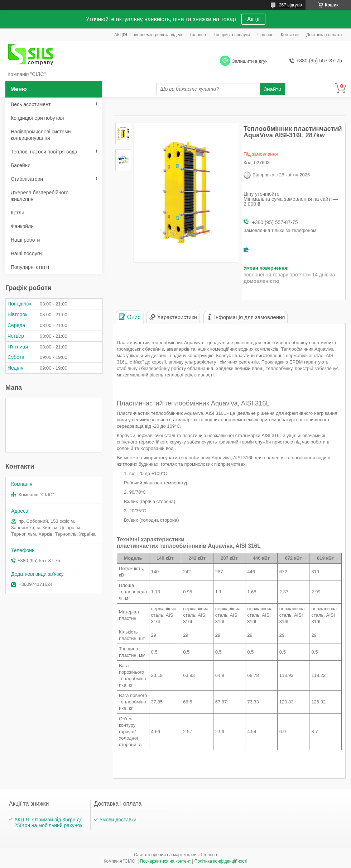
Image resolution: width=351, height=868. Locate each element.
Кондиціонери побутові (37, 118)
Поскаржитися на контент (165, 861)
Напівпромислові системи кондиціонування (41, 135)
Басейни (21, 165)
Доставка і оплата (324, 35)
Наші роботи (25, 240)
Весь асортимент (31, 104)
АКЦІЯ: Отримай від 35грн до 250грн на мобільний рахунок (48, 822)
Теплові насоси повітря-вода (44, 152)
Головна (198, 35)
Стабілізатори (27, 179)
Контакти (290, 35)
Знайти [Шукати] (272, 89)
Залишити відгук (250, 61)
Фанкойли (22, 226)
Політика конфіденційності (221, 861)
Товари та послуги (232, 35)
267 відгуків (290, 5)
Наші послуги (26, 253)
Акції (253, 19)
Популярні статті (30, 267)
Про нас (265, 35)
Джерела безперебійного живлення (40, 196)
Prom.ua (209, 855)
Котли (18, 213)
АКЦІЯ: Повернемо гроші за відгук (148, 35)
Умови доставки (118, 820)
